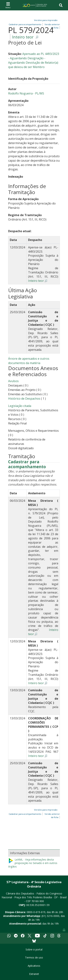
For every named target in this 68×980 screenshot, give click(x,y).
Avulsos (13, 381)
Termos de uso (34, 957)
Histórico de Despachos (24, 399)
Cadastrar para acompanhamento (27, 464)
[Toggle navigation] (8, 5)
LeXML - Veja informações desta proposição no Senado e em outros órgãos (33, 863)
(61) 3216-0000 (50, 916)
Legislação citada (20, 406)
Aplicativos (34, 966)
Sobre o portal (34, 949)
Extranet (34, 974)
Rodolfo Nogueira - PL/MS (26, 93)
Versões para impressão (45, 20)
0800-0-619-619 (36, 912)
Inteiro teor (23, 37)
